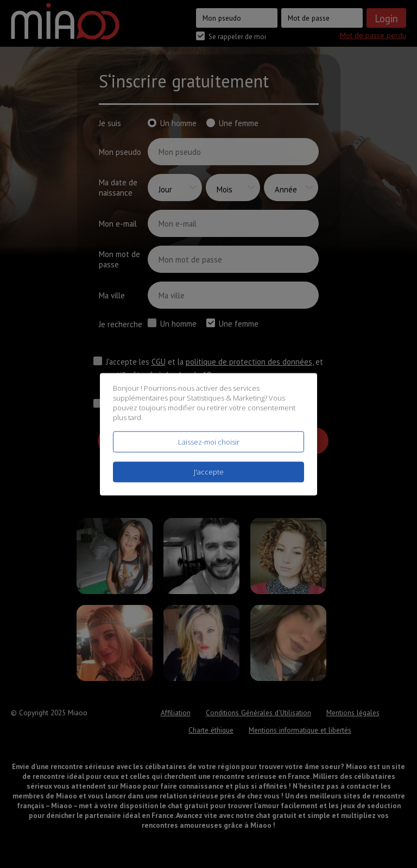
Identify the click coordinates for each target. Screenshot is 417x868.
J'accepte (209, 472)
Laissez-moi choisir (209, 442)
